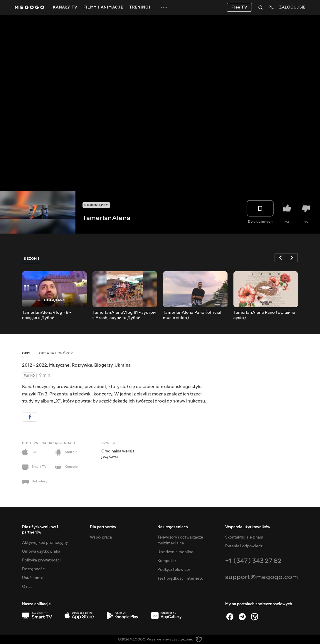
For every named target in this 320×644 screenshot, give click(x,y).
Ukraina (123, 365)
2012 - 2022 (34, 365)
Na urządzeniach (173, 527)
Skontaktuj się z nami (245, 537)
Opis (26, 353)
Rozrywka (82, 365)
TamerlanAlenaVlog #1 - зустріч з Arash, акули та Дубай (124, 315)
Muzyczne (59, 365)
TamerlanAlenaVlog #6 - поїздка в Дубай (47, 315)
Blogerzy (103, 365)
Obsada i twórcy (56, 353)
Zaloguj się (292, 7)
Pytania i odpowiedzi (244, 546)
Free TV (239, 7)
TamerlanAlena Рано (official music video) (192, 315)
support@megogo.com (262, 577)
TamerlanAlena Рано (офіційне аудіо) (264, 315)
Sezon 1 (32, 259)
